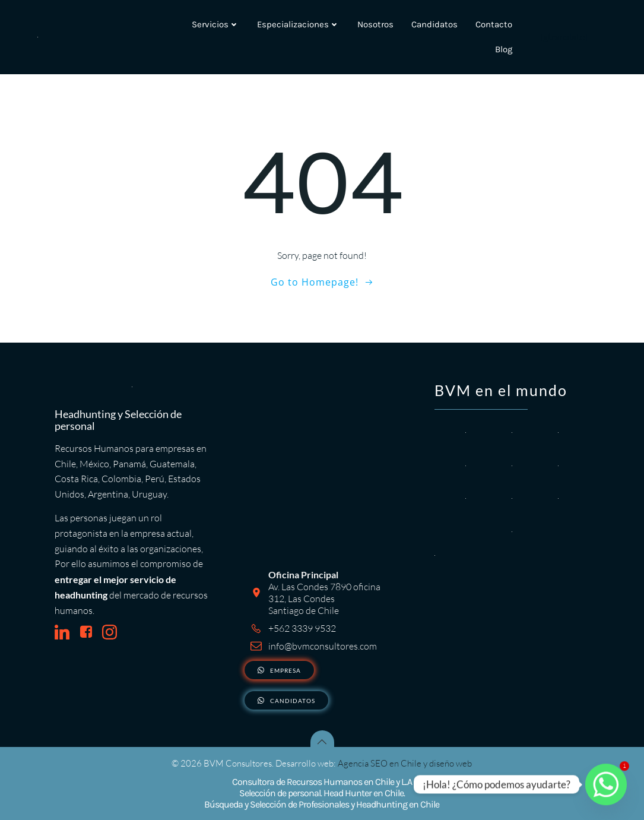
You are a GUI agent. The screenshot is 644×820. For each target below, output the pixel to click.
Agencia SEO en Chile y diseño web (405, 763)
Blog (504, 50)
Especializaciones (298, 24)
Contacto (494, 24)
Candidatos (434, 24)
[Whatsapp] (606, 784)
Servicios (215, 24)
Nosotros (375, 24)
